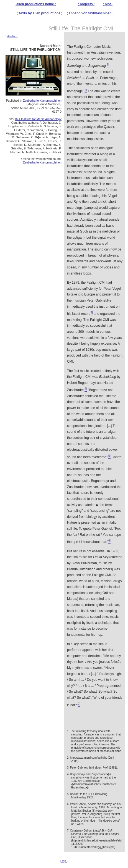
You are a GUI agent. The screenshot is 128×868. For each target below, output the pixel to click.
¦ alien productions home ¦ (35, 4)
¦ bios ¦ (108, 4)
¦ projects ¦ (86, 4)
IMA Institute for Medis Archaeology (38, 119)
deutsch (12, 36)
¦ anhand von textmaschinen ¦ (90, 13)
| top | (64, 861)
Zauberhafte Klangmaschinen (42, 101)
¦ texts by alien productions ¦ (40, 13)
